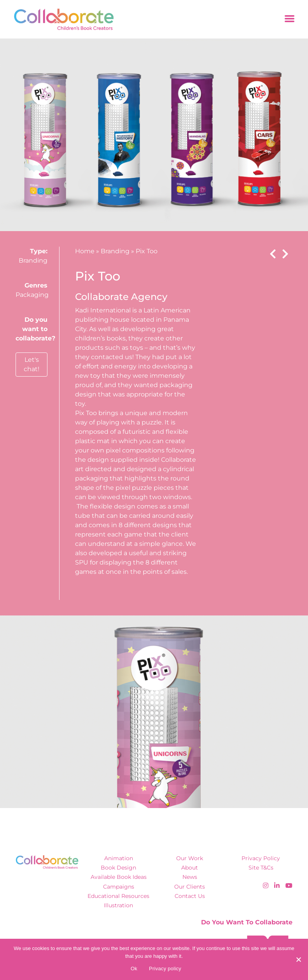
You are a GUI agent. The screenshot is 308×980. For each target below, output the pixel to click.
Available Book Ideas (119, 877)
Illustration (118, 905)
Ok (134, 969)
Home (85, 251)
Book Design (118, 868)
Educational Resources (118, 896)
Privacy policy (165, 969)
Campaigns (119, 887)
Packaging (32, 295)
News (190, 877)
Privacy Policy (261, 858)
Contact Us (190, 896)
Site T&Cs (261, 868)
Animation (119, 858)
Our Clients (190, 887)
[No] (298, 959)
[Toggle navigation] (290, 19)
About (190, 868)
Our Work (190, 858)
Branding (33, 260)
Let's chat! (31, 364)
